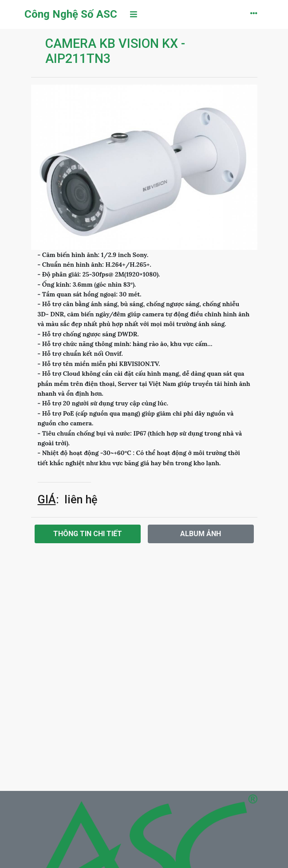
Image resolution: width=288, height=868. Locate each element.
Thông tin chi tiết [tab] (88, 534)
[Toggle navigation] (134, 14)
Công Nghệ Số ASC (71, 14)
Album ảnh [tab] (201, 534)
